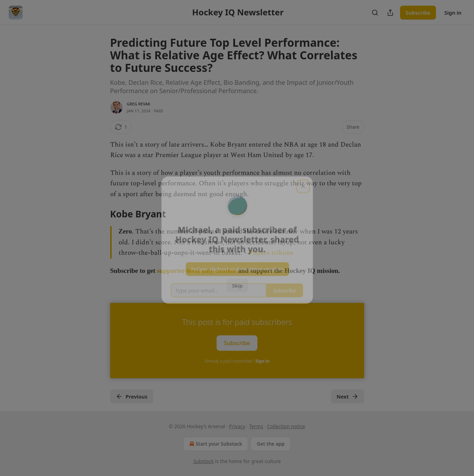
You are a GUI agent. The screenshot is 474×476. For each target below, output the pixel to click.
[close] (304, 184)
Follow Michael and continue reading (237, 268)
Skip (237, 284)
